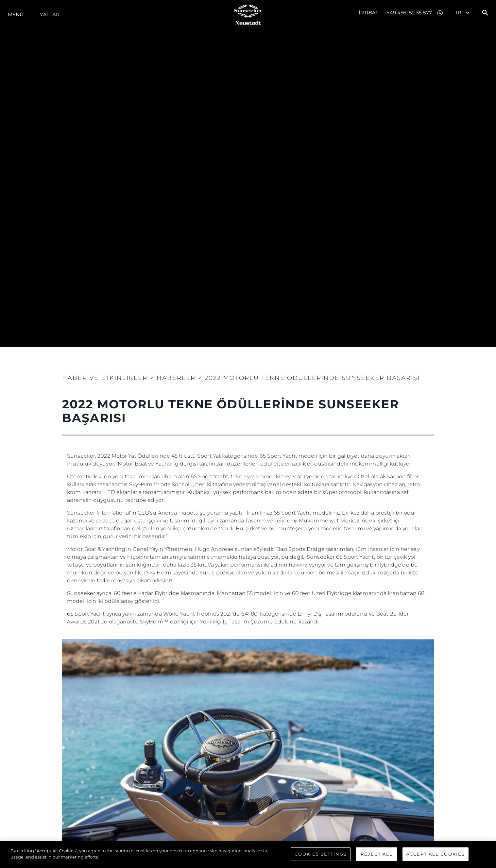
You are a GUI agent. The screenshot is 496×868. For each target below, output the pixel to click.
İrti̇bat (369, 13)
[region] (248, 855)
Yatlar (50, 15)
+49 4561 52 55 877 (410, 13)
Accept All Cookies (436, 854)
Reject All (377, 854)
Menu (16, 15)
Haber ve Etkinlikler (105, 378)
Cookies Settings (321, 854)
